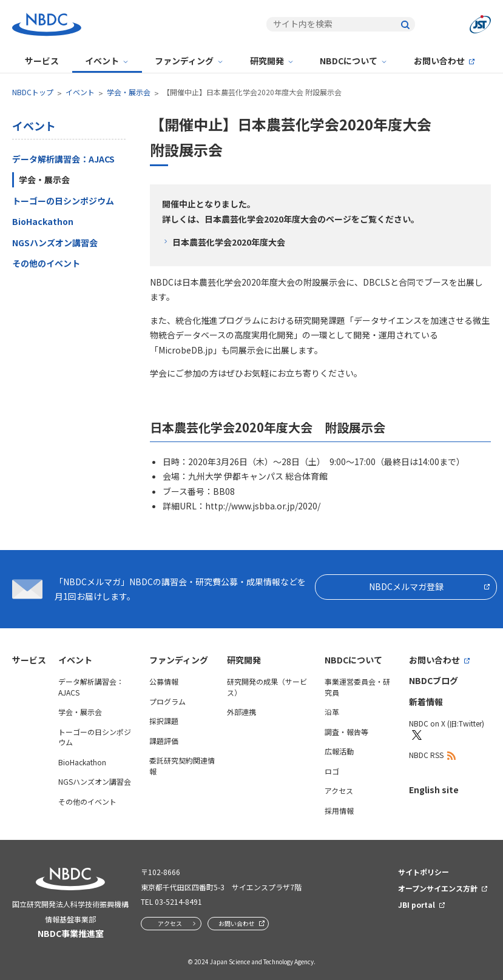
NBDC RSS (426, 755)
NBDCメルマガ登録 (406, 586)
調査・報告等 (346, 732)
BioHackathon (43, 221)
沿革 (332, 712)
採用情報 (339, 811)
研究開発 (267, 61)
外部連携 (241, 712)
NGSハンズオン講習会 (55, 243)
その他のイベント (46, 263)
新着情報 (426, 702)
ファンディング (184, 61)
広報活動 (339, 751)
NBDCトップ (33, 92)
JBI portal (417, 904)
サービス (42, 61)
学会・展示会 (129, 92)
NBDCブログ (434, 680)
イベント (102, 61)
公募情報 (164, 681)
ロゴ (332, 771)
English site (434, 790)
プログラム (167, 701)
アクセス (339, 790)
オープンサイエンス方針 (438, 888)
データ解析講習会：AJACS (63, 159)
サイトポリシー (424, 872)
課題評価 (164, 741)
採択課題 (164, 721)
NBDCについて (349, 61)
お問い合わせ (439, 61)
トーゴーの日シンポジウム (63, 201)
